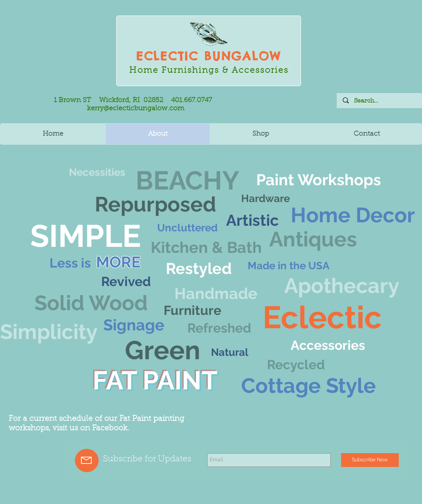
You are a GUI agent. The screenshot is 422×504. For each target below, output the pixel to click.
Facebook (110, 429)
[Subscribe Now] (370, 460)
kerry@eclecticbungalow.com (136, 109)
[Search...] (379, 101)
